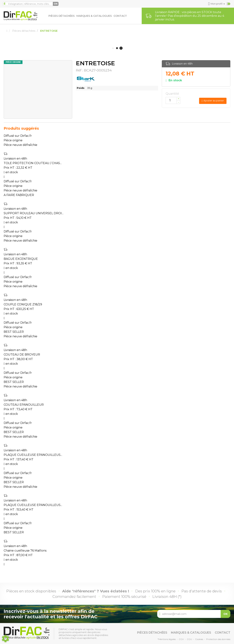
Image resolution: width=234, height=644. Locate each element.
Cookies (199, 639)
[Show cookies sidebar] (5, 639)
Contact (120, 16)
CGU (189, 639)
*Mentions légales (167, 639)
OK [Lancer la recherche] (56, 4)
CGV (181, 639)
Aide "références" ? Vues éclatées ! (96, 591)
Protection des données (218, 639)
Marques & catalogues (94, 16)
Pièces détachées (62, 16)
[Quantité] (173, 100)
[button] (217, 4)
